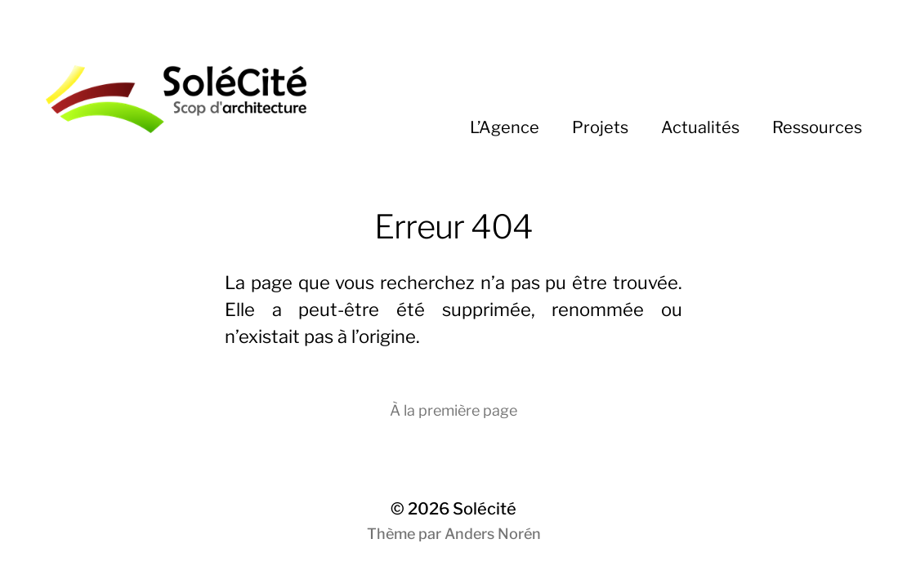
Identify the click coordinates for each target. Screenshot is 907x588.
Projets (600, 127)
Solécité (485, 509)
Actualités (700, 127)
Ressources (817, 127)
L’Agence (505, 127)
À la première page (453, 410)
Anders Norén (493, 534)
